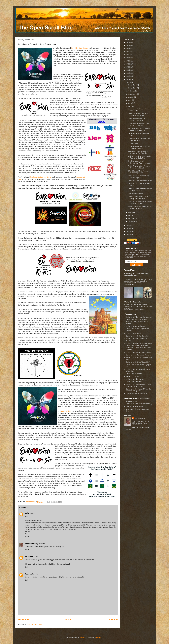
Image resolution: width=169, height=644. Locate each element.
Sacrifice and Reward (135, 194)
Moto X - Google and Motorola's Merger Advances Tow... (139, 129)
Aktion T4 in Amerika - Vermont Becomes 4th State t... (139, 167)
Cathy (27, 513)
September (132, 94)
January (131, 221)
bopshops (83, 638)
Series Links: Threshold (134, 382)
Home (68, 619)
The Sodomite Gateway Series (41, 177)
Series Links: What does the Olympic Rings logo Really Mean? (139, 385)
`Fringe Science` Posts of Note (137, 393)
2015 (128, 76)
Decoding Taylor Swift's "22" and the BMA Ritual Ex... (139, 147)
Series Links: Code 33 (134, 333)
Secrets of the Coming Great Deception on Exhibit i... (138, 198)
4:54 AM (32, 513)
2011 (128, 228)
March (131, 215)
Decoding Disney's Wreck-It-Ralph (140, 181)
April (130, 212)
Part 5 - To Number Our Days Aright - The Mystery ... (138, 115)
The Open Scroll (132, 401)
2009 (128, 234)
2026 (128, 43)
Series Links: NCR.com (134, 374)
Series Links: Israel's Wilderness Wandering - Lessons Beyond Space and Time (139, 348)
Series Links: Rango (133, 376)
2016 (128, 73)
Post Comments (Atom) (35, 624)
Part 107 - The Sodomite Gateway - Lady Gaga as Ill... (140, 190)
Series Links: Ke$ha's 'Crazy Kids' (138, 362)
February (132, 218)
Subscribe (137, 265)
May (130, 106)
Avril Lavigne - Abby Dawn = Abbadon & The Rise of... (138, 152)
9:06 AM (42, 544)
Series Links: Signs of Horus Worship (139, 343)
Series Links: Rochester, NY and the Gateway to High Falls (139, 390)
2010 (128, 231)
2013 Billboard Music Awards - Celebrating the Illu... (138, 172)
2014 (128, 79)
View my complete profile (141, 427)
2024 (128, 49)
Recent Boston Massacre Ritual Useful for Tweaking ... (139, 125)
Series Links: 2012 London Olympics (139, 352)
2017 (128, 70)
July (130, 100)
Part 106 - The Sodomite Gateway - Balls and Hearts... (140, 203)
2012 (128, 225)
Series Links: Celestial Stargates (137, 336)
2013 (128, 82)
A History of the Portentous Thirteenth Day (136, 275)
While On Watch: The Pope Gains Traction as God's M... (140, 157)
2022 (128, 55)
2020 (128, 61)
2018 (128, 67)
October (131, 91)
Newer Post (23, 619)
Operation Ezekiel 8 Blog (135, 406)
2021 (128, 58)
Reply (27, 537)
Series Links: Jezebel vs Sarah (137, 326)
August (131, 97)
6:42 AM (35, 557)
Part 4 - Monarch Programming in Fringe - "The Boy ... (140, 207)
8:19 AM (35, 574)
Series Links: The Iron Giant (136, 379)
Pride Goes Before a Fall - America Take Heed (137, 120)
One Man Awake (134, 143)
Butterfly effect (66, 411)
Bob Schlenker (30, 544)
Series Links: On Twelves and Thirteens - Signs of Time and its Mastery (137, 322)
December (132, 85)
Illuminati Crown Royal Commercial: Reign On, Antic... (139, 162)
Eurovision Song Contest (80, 48)
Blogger (99, 638)
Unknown (28, 557)
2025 (128, 46)
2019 (128, 64)
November (132, 88)
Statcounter (128, 429)
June (130, 103)
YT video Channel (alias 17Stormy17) (139, 404)
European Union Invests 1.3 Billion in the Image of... (140, 139)
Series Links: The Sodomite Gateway (139, 317)
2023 (128, 52)
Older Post (113, 619)
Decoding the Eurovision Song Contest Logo (138, 177)
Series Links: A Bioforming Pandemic (139, 355)
